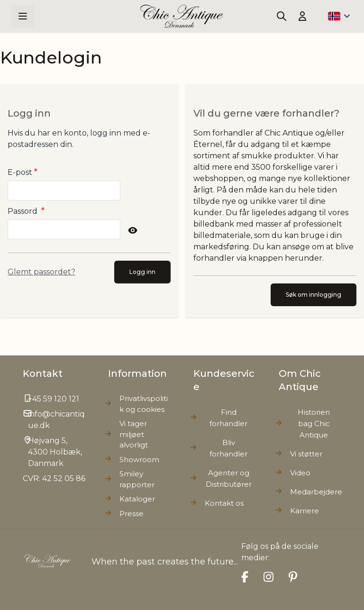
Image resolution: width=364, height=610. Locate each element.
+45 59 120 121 (54, 399)
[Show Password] (133, 230)
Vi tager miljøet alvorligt (134, 434)
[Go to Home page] (182, 16)
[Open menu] (23, 16)
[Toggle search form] (282, 16)
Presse (132, 514)
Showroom (139, 460)
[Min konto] (302, 16)
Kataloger (137, 499)
